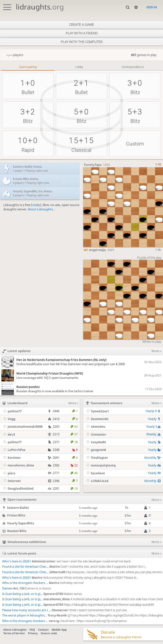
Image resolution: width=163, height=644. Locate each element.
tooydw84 (96, 442)
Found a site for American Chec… (25, 566)
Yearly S (154, 426)
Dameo (7, 588)
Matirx (55, 566)
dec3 (9, 434)
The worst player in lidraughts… (25, 615)
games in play (144, 55)
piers (9, 473)
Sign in (151, 7)
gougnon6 (96, 450)
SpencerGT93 (53, 594)
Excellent (95, 473)
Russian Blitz (17, 531)
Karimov (11, 458)
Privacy (33, 633)
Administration (43, 561)
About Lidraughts (15, 630)
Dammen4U (97, 419)
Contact (43, 630)
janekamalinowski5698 (22, 426)
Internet (12, 481)
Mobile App (59, 630)
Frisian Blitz (16, 515)
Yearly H (153, 411)
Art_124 (19, 588)
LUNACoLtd (97, 481)
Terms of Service (14, 633)
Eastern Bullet (18, 508)
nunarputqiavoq (100, 465)
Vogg (9, 419)
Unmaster (96, 434)
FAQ (32, 630)
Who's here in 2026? (17, 561)
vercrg (54, 621)
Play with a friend (82, 33)
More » (73, 403)
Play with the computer (82, 42)
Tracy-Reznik (57, 615)
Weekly (154, 434)
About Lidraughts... (41, 209)
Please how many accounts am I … (26, 610)
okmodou (95, 426)
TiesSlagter (97, 458)
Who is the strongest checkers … (25, 583)
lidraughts (40, 7)
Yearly (154, 419)
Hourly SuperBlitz (21, 523)
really (36, 205)
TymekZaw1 (97, 411)
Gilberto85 (57, 572)
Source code (49, 633)
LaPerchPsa (14, 450)
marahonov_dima (18, 465)
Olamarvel (60, 610)
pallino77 (12, 411)
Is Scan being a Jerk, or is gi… (22, 594)
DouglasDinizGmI (18, 488)
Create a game (81, 25)
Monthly (153, 458)
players (15, 55)
